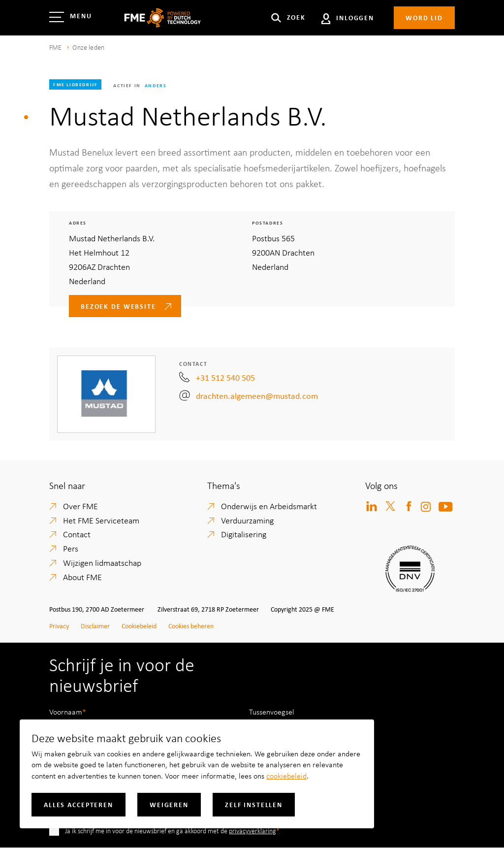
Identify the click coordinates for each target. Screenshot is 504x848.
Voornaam (66, 712)
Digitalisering (244, 534)
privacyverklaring (252, 831)
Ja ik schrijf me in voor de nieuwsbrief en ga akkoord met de (171, 831)
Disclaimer (95, 626)
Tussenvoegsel (272, 712)
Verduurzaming (247, 520)
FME (55, 47)
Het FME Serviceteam (101, 520)
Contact (77, 534)
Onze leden (88, 47)
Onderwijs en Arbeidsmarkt (269, 506)
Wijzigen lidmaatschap (102, 562)
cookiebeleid (286, 776)
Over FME (80, 506)
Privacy (59, 626)
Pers (71, 548)
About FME (82, 577)
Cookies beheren (191, 626)
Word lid (424, 17)
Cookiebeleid (139, 626)
